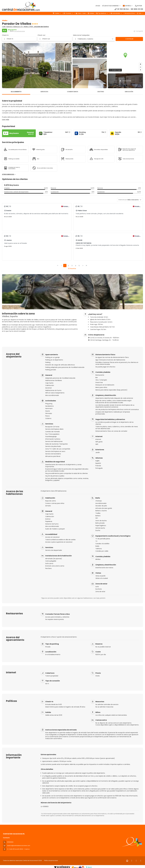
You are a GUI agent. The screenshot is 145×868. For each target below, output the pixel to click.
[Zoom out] (141, 67)
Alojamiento (16, 92)
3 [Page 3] (72, 266)
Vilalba (5, 20)
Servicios (44, 92)
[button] (125, 55)
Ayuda (98, 6)
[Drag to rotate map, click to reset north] (141, 70)
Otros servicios (9, 174)
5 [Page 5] (79, 266)
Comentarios (73, 92)
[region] (125, 58)
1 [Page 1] (65, 266)
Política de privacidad (51, 861)
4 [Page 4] (76, 266)
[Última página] (86, 266)
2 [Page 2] (68, 266)
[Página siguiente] (83, 266)
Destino (101, 92)
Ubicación (129, 92)
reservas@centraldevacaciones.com (19, 846)
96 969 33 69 (137, 9)
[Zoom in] (141, 64)
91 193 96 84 (123, 9)
